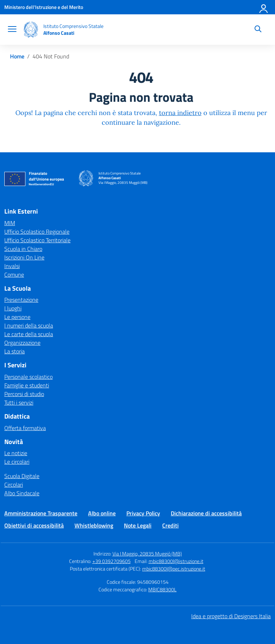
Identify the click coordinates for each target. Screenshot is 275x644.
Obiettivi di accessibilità (34, 525)
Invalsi (12, 266)
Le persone (17, 317)
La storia (15, 351)
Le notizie (16, 453)
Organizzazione (22, 343)
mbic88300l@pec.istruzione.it (174, 569)
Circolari (14, 485)
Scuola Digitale (22, 476)
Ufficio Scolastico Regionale (37, 232)
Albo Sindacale (22, 493)
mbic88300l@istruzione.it (176, 561)
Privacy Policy (143, 513)
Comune (14, 275)
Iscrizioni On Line (24, 257)
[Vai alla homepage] (31, 30)
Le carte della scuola (29, 334)
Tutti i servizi (19, 402)
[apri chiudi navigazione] (12, 30)
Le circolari (17, 462)
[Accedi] (264, 7)
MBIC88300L (162, 589)
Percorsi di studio (24, 394)
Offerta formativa (25, 428)
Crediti (170, 525)
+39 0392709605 (112, 561)
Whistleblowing (94, 525)
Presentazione (21, 300)
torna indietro (180, 113)
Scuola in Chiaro (23, 249)
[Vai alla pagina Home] (17, 56)
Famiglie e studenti (27, 385)
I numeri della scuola (29, 325)
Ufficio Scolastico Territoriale (37, 240)
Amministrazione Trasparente (41, 513)
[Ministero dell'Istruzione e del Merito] (44, 7)
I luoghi (13, 308)
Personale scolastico (28, 377)
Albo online (102, 513)
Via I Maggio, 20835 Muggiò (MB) (147, 554)
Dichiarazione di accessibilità (206, 513)
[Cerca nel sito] (258, 30)
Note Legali (138, 525)
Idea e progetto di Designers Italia (231, 616)
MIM (10, 223)
